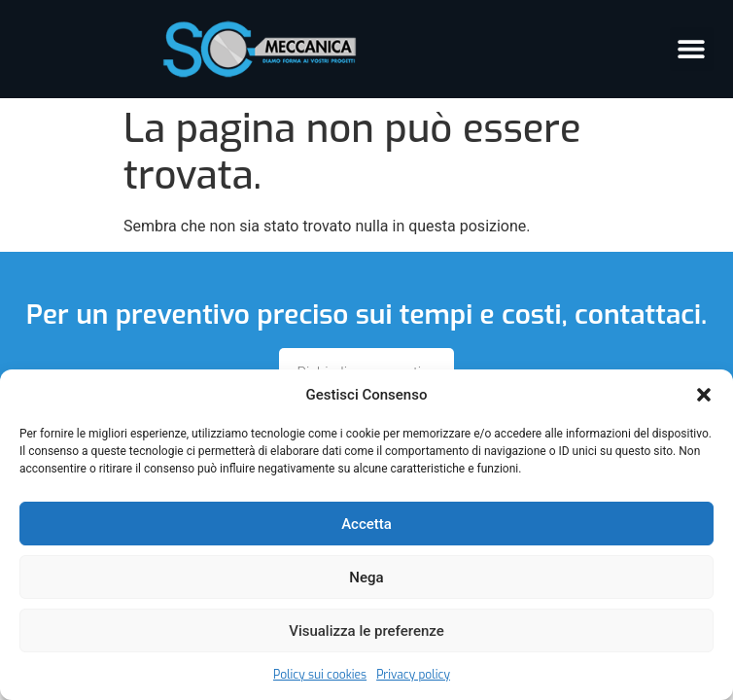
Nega (366, 577)
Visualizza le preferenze (366, 631)
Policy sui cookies (320, 675)
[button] (704, 395)
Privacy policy (413, 675)
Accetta (366, 524)
